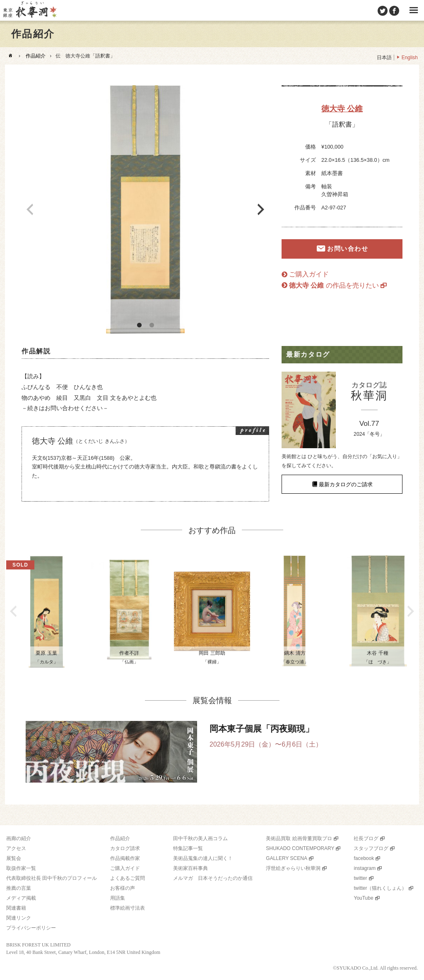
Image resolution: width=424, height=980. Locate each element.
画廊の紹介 (19, 838)
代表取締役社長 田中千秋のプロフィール (52, 878)
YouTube (363, 898)
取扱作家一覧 (21, 868)
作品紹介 (36, 56)
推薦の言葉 (19, 888)
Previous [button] (30, 209)
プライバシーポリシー (31, 928)
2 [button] (152, 325)
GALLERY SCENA (287, 858)
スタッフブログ (371, 848)
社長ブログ (366, 838)
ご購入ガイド (309, 274)
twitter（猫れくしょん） (380, 888)
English (410, 58)
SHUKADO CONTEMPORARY (300, 848)
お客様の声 (123, 888)
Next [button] (261, 209)
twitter (360, 878)
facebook (364, 858)
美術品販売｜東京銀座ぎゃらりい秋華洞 (29, 10)
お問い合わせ (348, 249)
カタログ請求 (125, 848)
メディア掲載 (21, 898)
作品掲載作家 (125, 858)
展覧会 (14, 858)
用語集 (118, 898)
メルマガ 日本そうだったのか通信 (213, 878)
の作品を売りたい (334, 285)
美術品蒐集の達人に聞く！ (203, 858)
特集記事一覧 (188, 848)
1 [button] (139, 325)
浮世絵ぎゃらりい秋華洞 (293, 868)
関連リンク (19, 918)
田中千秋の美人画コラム (200, 838)
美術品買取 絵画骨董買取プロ (299, 838)
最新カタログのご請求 (346, 484)
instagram (365, 868)
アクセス (16, 848)
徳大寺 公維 (342, 109)
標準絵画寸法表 (128, 908)
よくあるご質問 (128, 878)
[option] (145, 209)
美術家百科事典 (190, 868)
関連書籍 (16, 908)
